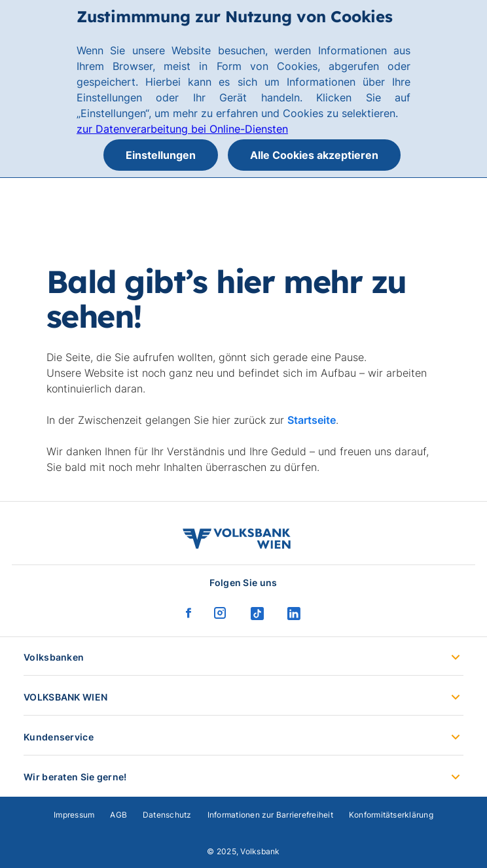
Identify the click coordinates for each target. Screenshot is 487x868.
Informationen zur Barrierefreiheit (270, 815)
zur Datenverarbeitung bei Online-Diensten (182, 129)
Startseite (312, 420)
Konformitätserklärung (391, 815)
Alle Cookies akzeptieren (314, 155)
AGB (118, 815)
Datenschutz (167, 815)
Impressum (74, 815)
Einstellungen (161, 155)
